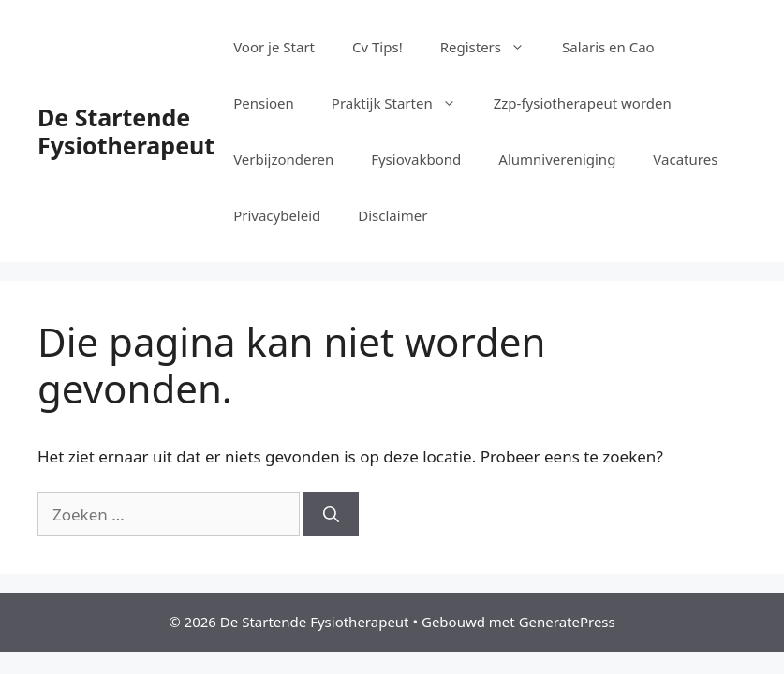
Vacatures (685, 159)
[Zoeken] (331, 515)
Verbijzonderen (283, 159)
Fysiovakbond (416, 159)
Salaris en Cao (608, 47)
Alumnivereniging (557, 159)
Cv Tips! (377, 47)
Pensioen (264, 103)
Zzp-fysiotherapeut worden (583, 103)
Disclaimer (392, 215)
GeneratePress (567, 622)
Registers (492, 47)
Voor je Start (274, 47)
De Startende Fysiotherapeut (126, 131)
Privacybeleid (277, 215)
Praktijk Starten (403, 103)
